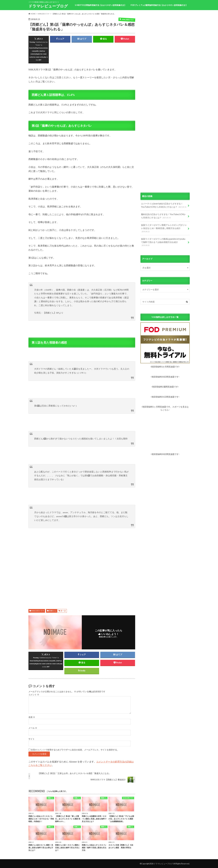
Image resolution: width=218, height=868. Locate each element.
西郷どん (53, 611)
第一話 (63, 611)
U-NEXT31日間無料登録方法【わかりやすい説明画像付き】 (100, 5)
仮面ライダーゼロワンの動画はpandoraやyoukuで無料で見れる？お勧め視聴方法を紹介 (163, 242)
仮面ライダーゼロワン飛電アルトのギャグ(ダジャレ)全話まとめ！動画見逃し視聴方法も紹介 (164, 228)
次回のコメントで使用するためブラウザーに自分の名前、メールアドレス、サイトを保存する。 (75, 750)
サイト (32, 739)
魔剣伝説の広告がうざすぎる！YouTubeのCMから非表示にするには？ (163, 216)
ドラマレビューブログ (48, 6)
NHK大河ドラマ (38, 611)
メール (33, 728)
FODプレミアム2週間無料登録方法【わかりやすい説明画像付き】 (159, 5)
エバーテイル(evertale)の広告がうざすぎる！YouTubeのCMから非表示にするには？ (164, 205)
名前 (32, 717)
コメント (34, 695)
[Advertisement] (82, 567)
